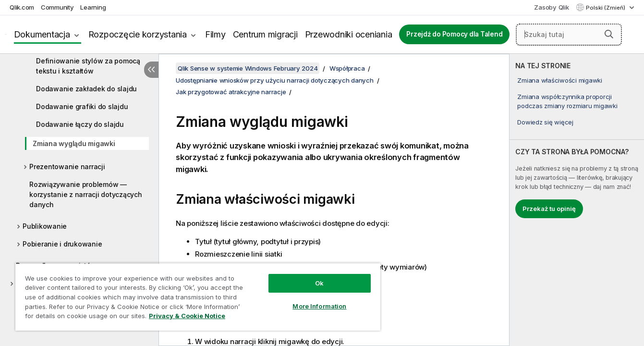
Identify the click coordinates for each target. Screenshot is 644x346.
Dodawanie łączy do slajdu (80, 124)
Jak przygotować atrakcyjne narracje (231, 92)
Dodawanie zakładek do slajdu (86, 89)
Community (57, 7)
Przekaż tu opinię (549, 209)
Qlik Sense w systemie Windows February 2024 (248, 68)
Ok (319, 283)
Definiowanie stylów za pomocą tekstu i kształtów (88, 66)
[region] (198, 297)
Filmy (215, 34)
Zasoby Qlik (551, 7)
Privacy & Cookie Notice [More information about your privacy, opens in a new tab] (187, 316)
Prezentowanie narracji (67, 167)
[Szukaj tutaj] (569, 35)
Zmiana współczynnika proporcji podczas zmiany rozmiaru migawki (567, 101)
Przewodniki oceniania (349, 34)
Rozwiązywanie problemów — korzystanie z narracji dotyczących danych (86, 194)
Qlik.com (22, 7)
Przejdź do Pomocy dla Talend (454, 34)
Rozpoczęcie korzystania (138, 34)
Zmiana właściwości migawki (560, 80)
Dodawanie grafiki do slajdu (82, 106)
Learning (93, 7)
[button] (609, 34)
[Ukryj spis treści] (151, 70)
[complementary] (577, 200)
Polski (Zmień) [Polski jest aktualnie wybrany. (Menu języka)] (606, 8)
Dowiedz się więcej (545, 122)
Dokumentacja (42, 34)
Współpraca (347, 68)
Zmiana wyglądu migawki (74, 143)
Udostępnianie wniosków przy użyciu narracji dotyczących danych (275, 80)
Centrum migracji (265, 34)
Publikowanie (45, 226)
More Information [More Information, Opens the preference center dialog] (319, 306)
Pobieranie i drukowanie (62, 244)
